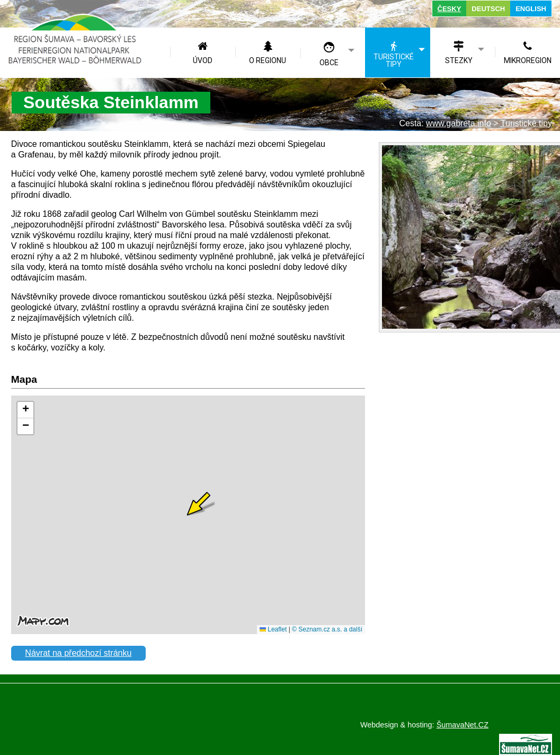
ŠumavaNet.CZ (463, 725)
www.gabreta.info (459, 123)
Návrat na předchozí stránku (78, 653)
